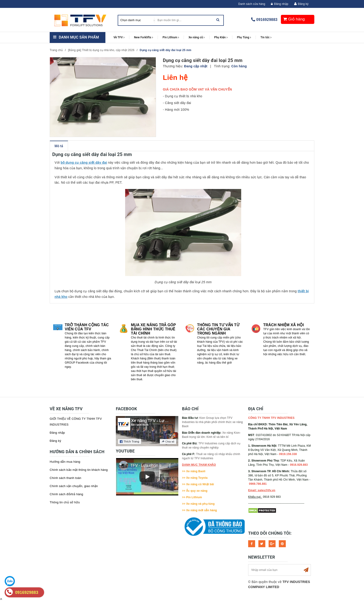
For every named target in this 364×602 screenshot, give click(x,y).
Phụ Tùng (244, 37)
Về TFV (119, 37)
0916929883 (267, 20)
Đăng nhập (280, 4)
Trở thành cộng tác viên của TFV (87, 327)
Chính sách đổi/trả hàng (66, 494)
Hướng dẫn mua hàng (65, 462)
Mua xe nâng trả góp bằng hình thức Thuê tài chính (153, 329)
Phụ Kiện (221, 37)
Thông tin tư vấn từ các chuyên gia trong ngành (218, 329)
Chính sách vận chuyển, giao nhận (74, 486)
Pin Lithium (171, 37)
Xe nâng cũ (197, 37)
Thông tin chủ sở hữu (65, 502)
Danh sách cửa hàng (252, 4)
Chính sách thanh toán (65, 478)
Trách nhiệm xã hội (284, 325)
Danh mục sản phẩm (79, 37)
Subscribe (306, 570)
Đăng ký (303, 4)
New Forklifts (143, 37)
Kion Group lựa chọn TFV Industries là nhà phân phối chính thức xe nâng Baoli (212, 422)
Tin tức (266, 37)
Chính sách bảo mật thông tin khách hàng (79, 470)
